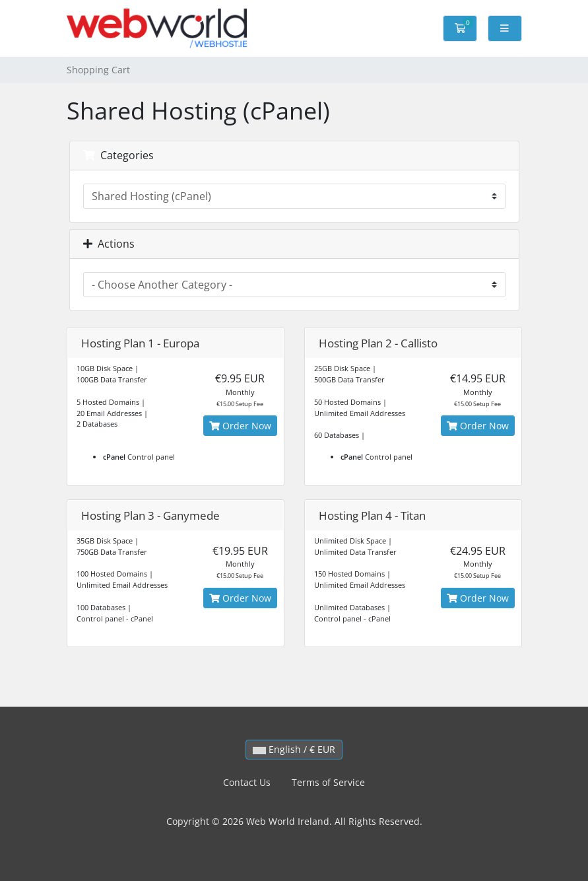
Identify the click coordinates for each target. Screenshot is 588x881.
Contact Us (247, 782)
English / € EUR (294, 749)
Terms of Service (328, 782)
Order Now (240, 426)
